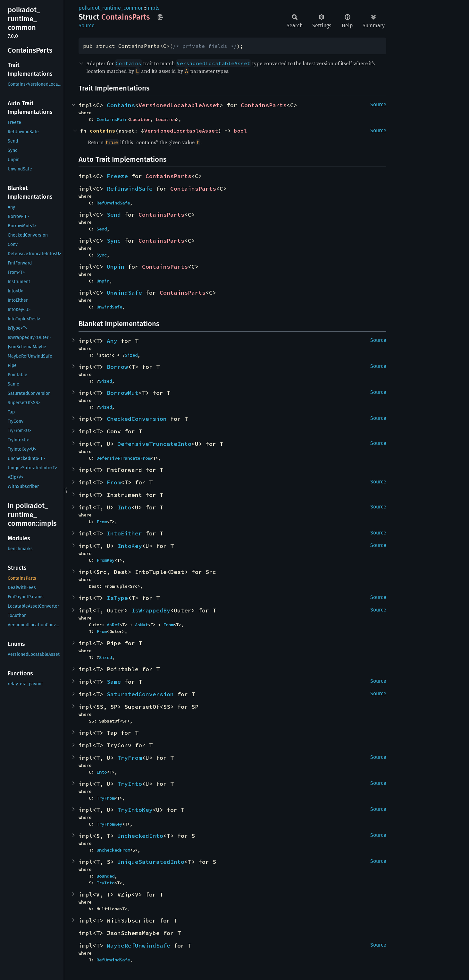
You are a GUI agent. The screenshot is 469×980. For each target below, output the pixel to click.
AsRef (113, 625)
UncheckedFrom (113, 850)
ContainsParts (264, 105)
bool (240, 131)
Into (124, 507)
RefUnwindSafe (130, 189)
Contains (121, 105)
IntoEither (124, 533)
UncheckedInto (140, 836)
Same (114, 682)
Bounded (105, 876)
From (114, 482)
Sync (114, 241)
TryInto (130, 784)
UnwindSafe (124, 293)
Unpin (116, 267)
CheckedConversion (137, 419)
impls (153, 8)
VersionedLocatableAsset (179, 105)
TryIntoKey (135, 810)
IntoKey (130, 546)
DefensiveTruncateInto (154, 444)
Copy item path (160, 17)
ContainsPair (112, 119)
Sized (131, 355)
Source (87, 26)
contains (103, 131)
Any (112, 341)
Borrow (117, 367)
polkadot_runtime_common (111, 8)
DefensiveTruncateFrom (123, 458)
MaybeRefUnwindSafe (138, 945)
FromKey (105, 560)
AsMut (141, 625)
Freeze (117, 176)
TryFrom (130, 758)
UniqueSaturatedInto (151, 862)
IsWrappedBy (151, 610)
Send (114, 215)
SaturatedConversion (140, 694)
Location (140, 119)
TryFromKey (109, 824)
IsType (117, 598)
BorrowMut (123, 393)
